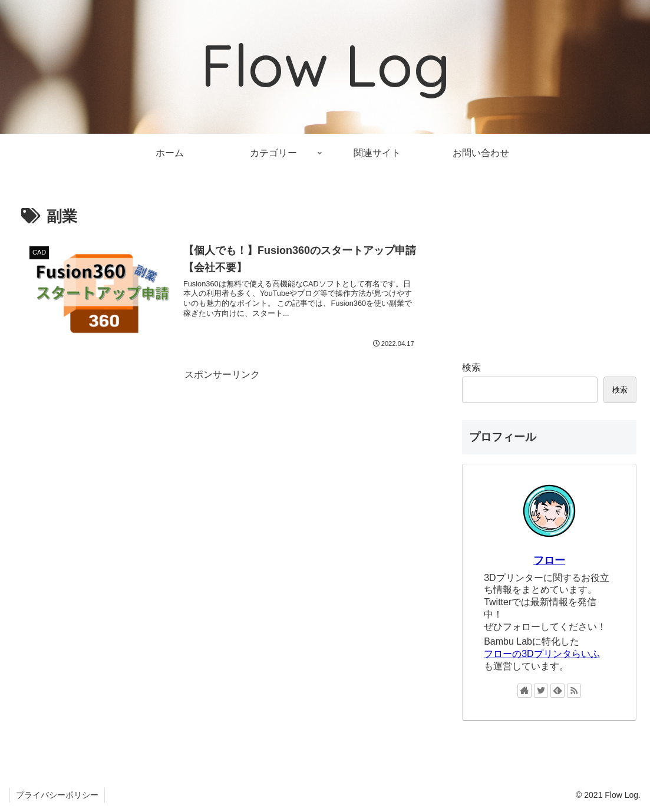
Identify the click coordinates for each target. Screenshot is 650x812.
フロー (549, 560)
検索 (471, 367)
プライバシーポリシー (57, 795)
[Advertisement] (222, 466)
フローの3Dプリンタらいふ (542, 654)
